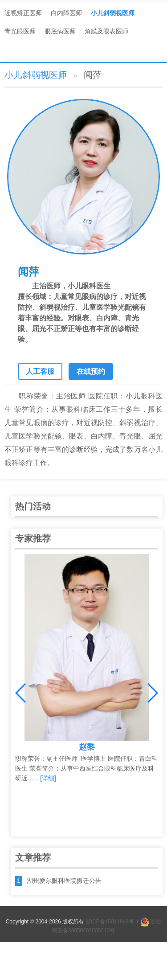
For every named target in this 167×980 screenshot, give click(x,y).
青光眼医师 (20, 31)
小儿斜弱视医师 (113, 13)
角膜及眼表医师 (106, 31)
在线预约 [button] (91, 371)
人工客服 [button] (40, 371)
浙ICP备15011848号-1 (112, 922)
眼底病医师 (60, 31)
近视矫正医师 (23, 13)
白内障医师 (66, 13)
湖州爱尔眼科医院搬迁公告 (64, 881)
